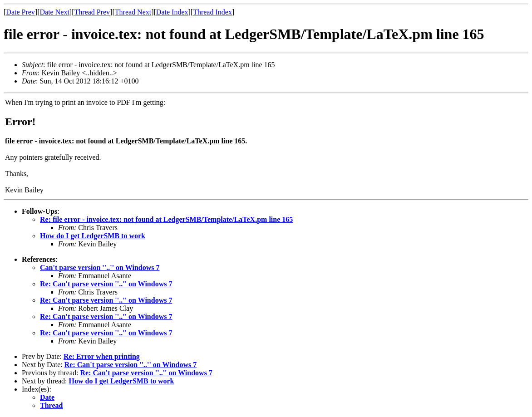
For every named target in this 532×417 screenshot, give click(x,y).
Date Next (55, 12)
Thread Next (133, 12)
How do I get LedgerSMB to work (93, 236)
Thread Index (212, 12)
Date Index (172, 12)
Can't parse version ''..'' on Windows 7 (100, 267)
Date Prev (20, 12)
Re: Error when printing (102, 356)
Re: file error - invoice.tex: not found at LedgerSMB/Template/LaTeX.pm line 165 (166, 219)
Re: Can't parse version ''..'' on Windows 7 (106, 284)
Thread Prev (92, 12)
